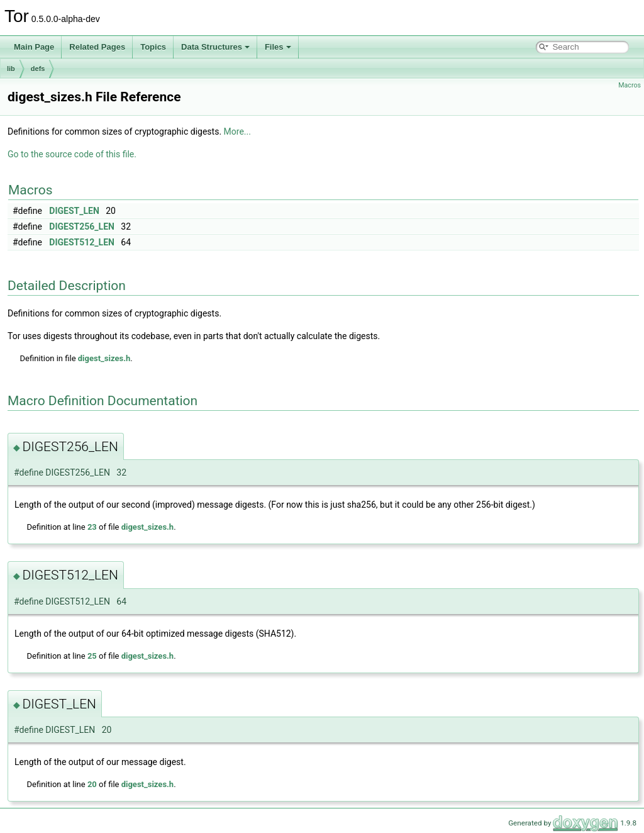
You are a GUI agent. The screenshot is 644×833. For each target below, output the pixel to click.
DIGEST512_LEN (82, 242)
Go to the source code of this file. (72, 154)
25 (92, 656)
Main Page (34, 47)
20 (92, 784)
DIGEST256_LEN (82, 226)
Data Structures (215, 47)
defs (38, 69)
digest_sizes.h (104, 358)
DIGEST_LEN (74, 211)
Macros (630, 85)
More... (237, 131)
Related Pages (97, 47)
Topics (153, 47)
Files (278, 47)
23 (92, 527)
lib (11, 69)
